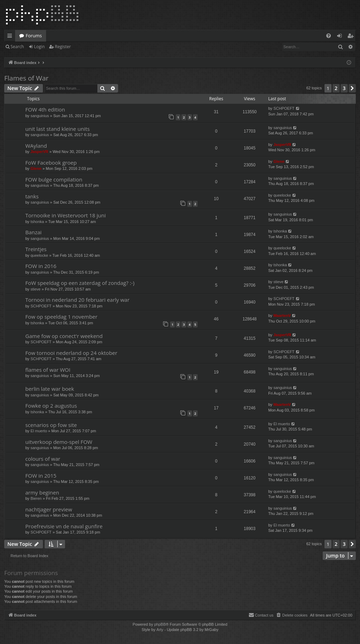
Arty (160, 630)
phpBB (160, 624)
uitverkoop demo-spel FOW (59, 442)
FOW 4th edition (45, 109)
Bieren (36, 498)
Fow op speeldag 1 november (61, 317)
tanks (32, 196)
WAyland (36, 146)
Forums (34, 36)
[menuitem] (329, 36)
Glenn (36, 168)
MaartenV (282, 315)
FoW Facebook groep (51, 162)
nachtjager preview (49, 509)
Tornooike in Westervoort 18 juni (66, 215)
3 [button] (344, 88)
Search (17, 47)
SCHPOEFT (284, 108)
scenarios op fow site (51, 425)
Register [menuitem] (352, 37)
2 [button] (336, 88)
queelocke (282, 195)
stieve (36, 289)
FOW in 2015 (41, 476)
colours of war (43, 459)
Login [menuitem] (341, 37)
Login (39, 47)
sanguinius (40, 116)
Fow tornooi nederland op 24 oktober (71, 353)
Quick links (11, 37)
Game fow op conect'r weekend (64, 336)
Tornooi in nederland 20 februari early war (77, 300)
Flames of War (26, 78)
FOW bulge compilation (54, 179)
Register (63, 47)
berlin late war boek (50, 389)
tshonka (37, 222)
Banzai (33, 232)
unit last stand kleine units (57, 129)
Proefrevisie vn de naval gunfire (64, 526)
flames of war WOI (48, 370)
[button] (352, 88)
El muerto (39, 431)
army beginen (42, 492)
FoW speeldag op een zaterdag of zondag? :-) (80, 283)
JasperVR (40, 152)
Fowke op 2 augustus (51, 406)
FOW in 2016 (41, 266)
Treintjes (36, 249)
